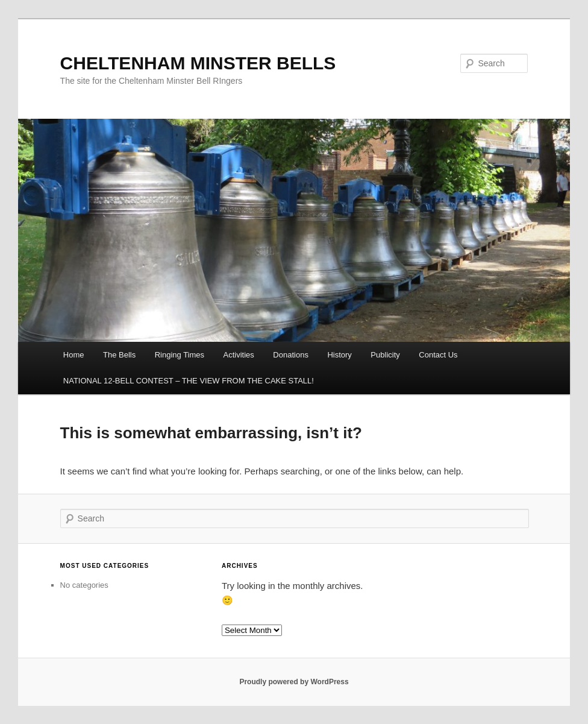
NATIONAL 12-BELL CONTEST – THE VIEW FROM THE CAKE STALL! (189, 381)
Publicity (385, 355)
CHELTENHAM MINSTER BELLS (198, 63)
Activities (239, 355)
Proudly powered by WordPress (294, 682)
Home (74, 355)
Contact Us (438, 355)
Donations (291, 355)
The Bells (119, 355)
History (339, 355)
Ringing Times (180, 355)
